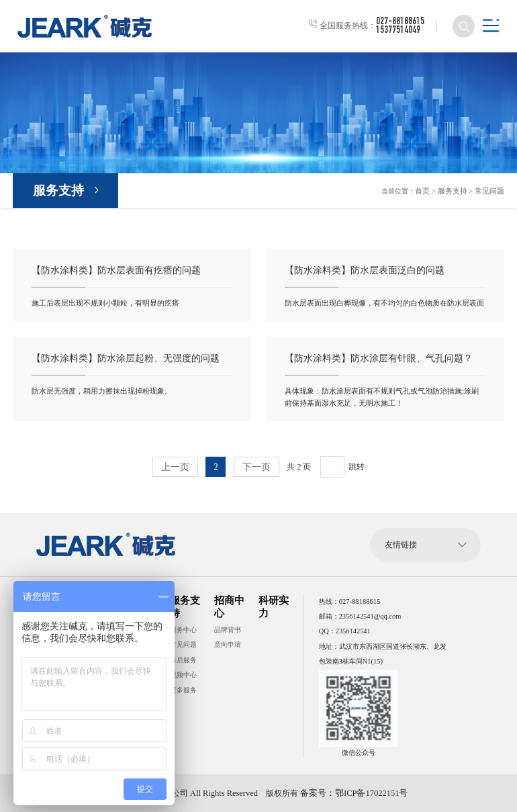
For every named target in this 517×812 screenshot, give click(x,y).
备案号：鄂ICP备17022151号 (350, 793)
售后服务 (183, 659)
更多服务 (183, 689)
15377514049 (397, 31)
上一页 (176, 467)
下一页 (256, 467)
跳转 (356, 467)
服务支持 (58, 192)
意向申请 (228, 644)
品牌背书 (228, 629)
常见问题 (491, 192)
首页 (429, 192)
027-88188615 (399, 22)
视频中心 (183, 675)
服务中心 (183, 629)
